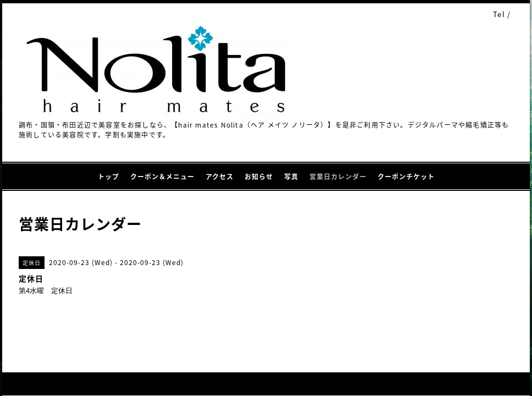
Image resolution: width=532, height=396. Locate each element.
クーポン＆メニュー (162, 177)
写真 (291, 177)
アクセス (220, 177)
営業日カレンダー (338, 177)
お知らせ (259, 177)
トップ (109, 177)
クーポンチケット (406, 177)
